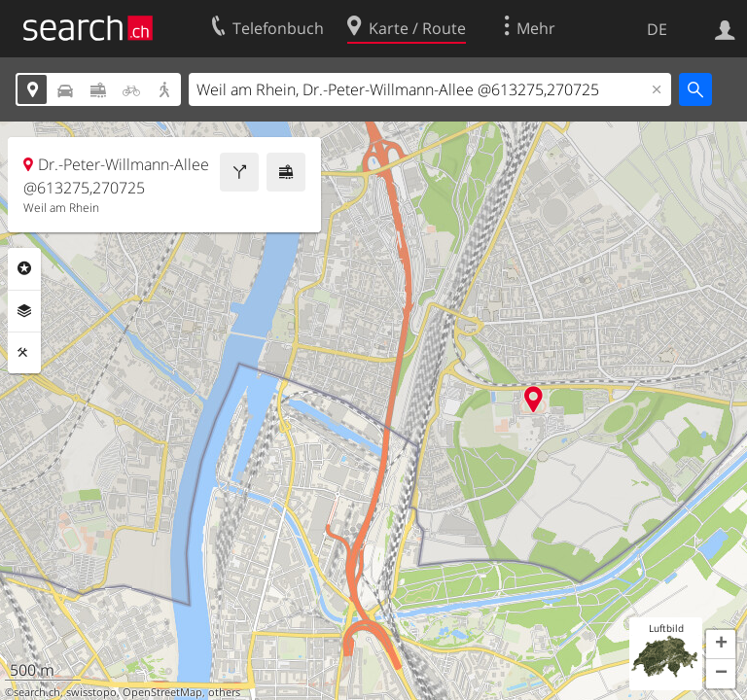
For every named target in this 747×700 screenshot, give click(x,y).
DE (657, 29)
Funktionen (24, 353)
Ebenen (24, 311)
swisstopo (91, 692)
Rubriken (24, 268)
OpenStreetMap (162, 692)
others (224, 692)
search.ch (37, 692)
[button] (721, 645)
